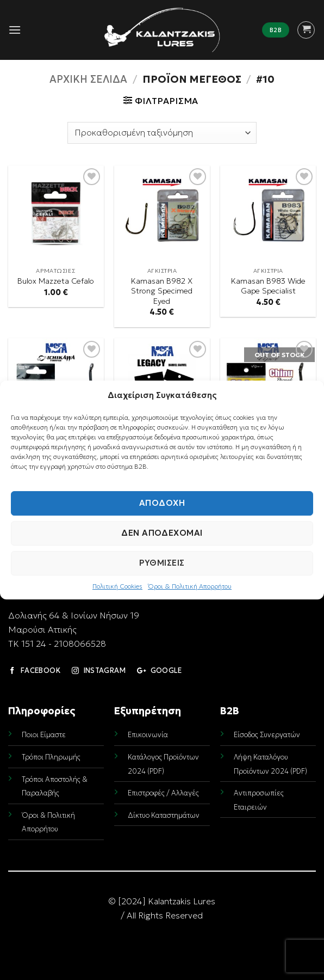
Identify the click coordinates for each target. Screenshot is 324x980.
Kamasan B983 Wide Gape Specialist (268, 286)
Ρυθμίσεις (162, 563)
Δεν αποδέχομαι (162, 533)
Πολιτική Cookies (117, 586)
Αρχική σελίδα (88, 79)
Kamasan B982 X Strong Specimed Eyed (162, 291)
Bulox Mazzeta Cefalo (56, 281)
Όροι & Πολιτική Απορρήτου (190, 586)
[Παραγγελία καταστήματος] (162, 133)
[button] (15, 30)
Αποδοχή (162, 503)
